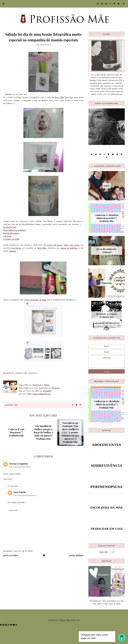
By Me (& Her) (10, 227)
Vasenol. (13, 251)
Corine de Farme (55, 245)
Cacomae (7, 236)
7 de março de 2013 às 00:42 (25, 495)
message (107, 362)
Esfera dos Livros (72, 245)
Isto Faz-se (16, 248)
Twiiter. (47, 385)
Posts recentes (11, 555)
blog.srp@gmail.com (42, 394)
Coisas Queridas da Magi (35, 300)
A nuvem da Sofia (11, 239)
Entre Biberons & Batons (15, 230)
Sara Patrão (20, 492)
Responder (8, 479)
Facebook (37, 385)
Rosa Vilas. (59, 97)
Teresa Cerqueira (18, 464)
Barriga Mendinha (11, 233)
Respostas (14, 486)
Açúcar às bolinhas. (69, 248)
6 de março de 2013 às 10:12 (20, 467)
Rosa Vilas (42, 248)
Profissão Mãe (11, 405)
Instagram (47, 391)
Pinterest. (56, 388)
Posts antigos (76, 555)
